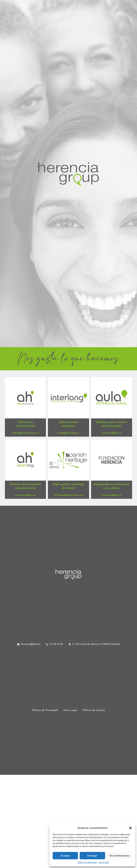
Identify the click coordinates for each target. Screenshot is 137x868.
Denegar (92, 856)
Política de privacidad (87, 862)
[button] (130, 828)
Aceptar (65, 856)
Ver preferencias (119, 856)
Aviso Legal (104, 862)
